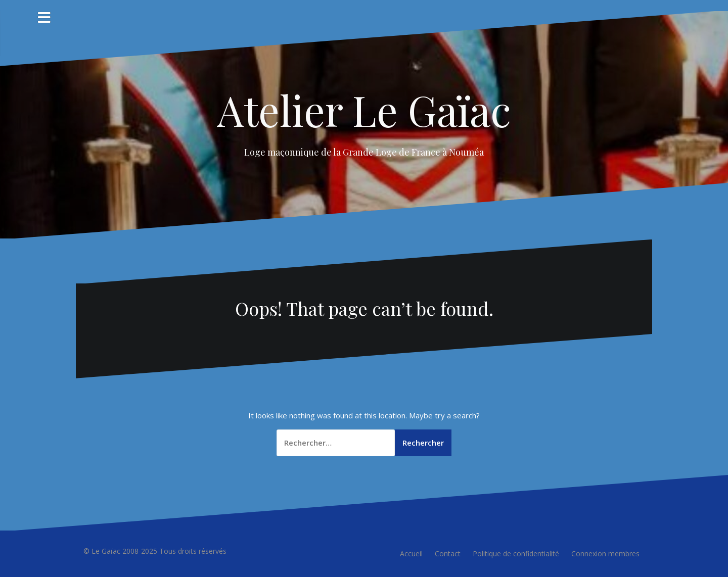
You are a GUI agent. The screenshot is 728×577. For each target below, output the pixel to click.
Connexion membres (605, 554)
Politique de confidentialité (516, 554)
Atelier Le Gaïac (364, 110)
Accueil (411, 554)
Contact (448, 554)
